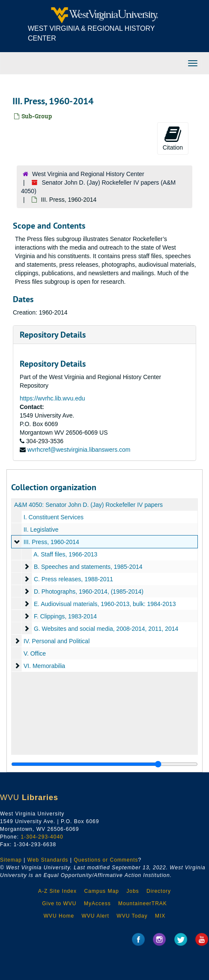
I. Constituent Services (54, 517)
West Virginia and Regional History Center (88, 174)
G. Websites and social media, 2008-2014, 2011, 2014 (106, 629)
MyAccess (97, 903)
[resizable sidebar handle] (104, 764)
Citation (173, 138)
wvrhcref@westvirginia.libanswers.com (79, 450)
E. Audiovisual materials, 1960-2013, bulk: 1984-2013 (105, 604)
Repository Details (53, 335)
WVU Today (132, 916)
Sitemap (11, 860)
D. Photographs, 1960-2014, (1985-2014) (89, 592)
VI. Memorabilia (44, 666)
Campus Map (101, 891)
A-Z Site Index (57, 891)
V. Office (35, 653)
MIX (160, 916)
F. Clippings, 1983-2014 (65, 616)
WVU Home (59, 916)
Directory (159, 891)
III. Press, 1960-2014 (51, 542)
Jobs (133, 891)
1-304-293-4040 (42, 837)
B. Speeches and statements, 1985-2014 (88, 567)
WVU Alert (96, 916)
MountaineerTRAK (143, 903)
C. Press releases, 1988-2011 (73, 579)
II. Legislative (41, 530)
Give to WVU (59, 903)
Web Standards (48, 860)
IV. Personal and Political (57, 641)
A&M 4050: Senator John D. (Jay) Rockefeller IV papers (88, 505)
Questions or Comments (106, 860)
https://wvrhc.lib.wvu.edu (52, 398)
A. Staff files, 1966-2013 (65, 554)
